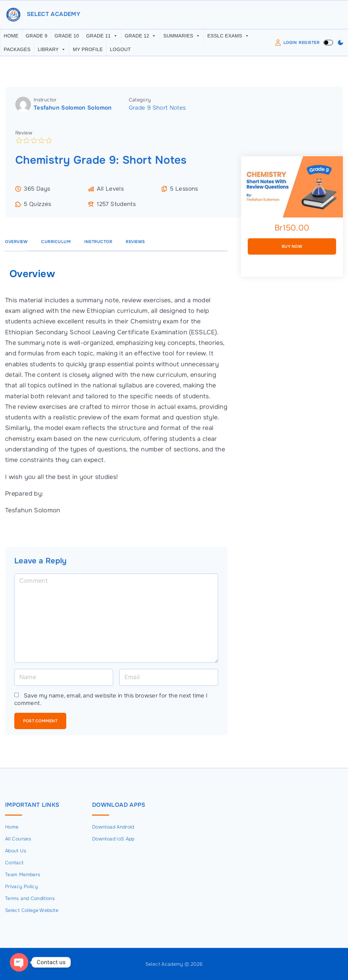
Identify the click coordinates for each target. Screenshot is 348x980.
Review (24, 135)
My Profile (88, 52)
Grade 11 (102, 38)
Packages (17, 52)
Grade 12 (141, 38)
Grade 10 (67, 38)
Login (290, 45)
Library (52, 52)
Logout (120, 52)
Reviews (135, 244)
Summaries (182, 38)
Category (140, 102)
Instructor (45, 102)
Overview (16, 244)
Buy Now (292, 249)
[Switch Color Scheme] (341, 45)
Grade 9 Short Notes (157, 110)
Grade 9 (36, 38)
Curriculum (56, 244)
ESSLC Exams (228, 38)
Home (11, 38)
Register (309, 45)
